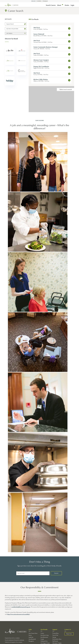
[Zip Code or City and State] (16, 29)
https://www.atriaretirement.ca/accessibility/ (19, 614)
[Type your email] (33, 573)
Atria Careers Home (33, 633)
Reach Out (69, 634)
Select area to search (66, 89)
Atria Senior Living (44, 635)
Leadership (31, 637)
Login (72, 5)
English (33, 1)
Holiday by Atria (44, 641)
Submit (56, 573)
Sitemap (54, 637)
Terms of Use (55, 635)
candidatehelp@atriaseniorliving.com (21, 607)
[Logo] (12, 5)
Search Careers (51, 5)
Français (45, 1)
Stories (67, 5)
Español (39, 1)
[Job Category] (16, 33)
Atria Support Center (45, 643)
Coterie (42, 633)
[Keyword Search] (16, 24)
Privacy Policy (56, 633)
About (59, 5)
